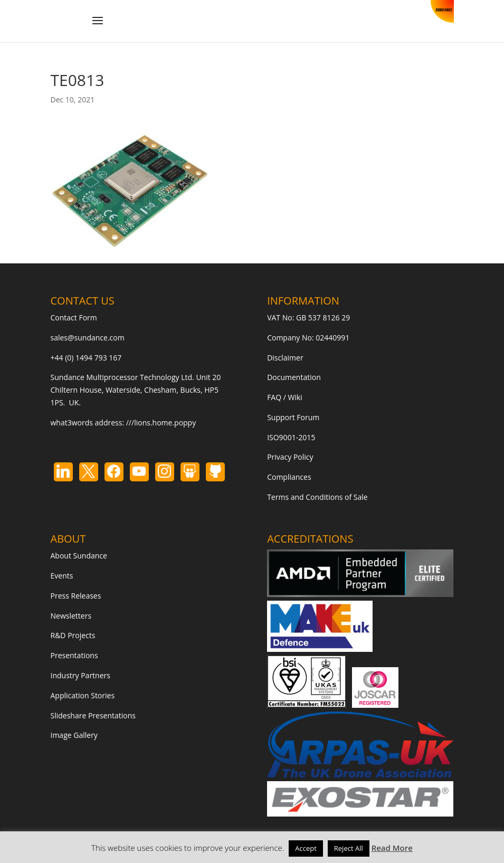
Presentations (74, 655)
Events (62, 576)
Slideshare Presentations (93, 715)
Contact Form (74, 317)
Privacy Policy (290, 457)
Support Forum (293, 417)
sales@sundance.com (88, 338)
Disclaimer (285, 358)
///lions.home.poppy (161, 423)
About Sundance (79, 556)
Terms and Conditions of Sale (317, 497)
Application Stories (83, 695)
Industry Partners (80, 675)
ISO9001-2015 (291, 437)
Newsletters (71, 616)
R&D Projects (73, 635)
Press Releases (76, 596)
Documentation (294, 377)
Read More (392, 848)
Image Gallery (74, 735)
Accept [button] (306, 848)
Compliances (289, 477)
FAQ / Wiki (285, 397)
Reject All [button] (349, 848)
